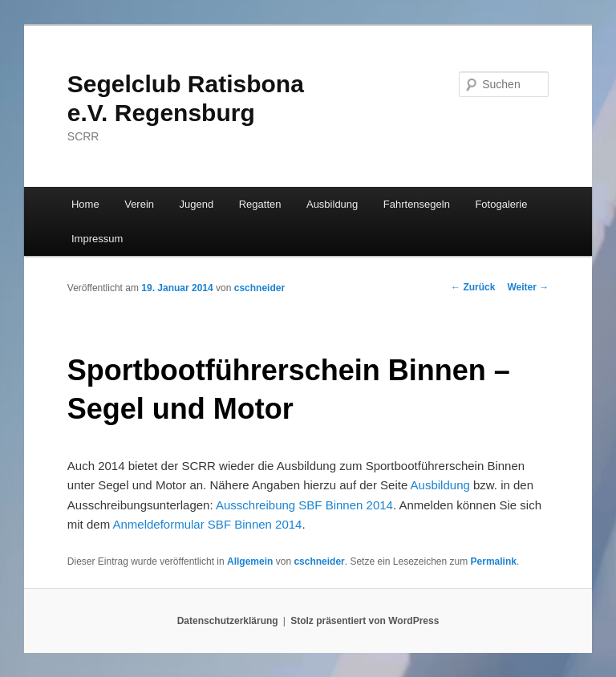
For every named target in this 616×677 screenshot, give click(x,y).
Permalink (494, 561)
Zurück (473, 287)
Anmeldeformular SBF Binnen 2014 (207, 524)
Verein (139, 204)
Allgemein (250, 561)
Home (85, 204)
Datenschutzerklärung (228, 621)
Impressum (97, 239)
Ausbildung (332, 204)
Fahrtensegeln (417, 204)
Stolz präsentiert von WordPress (365, 621)
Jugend (197, 204)
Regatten (260, 204)
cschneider (259, 288)
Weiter (528, 287)
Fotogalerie (501, 204)
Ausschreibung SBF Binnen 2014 (304, 505)
